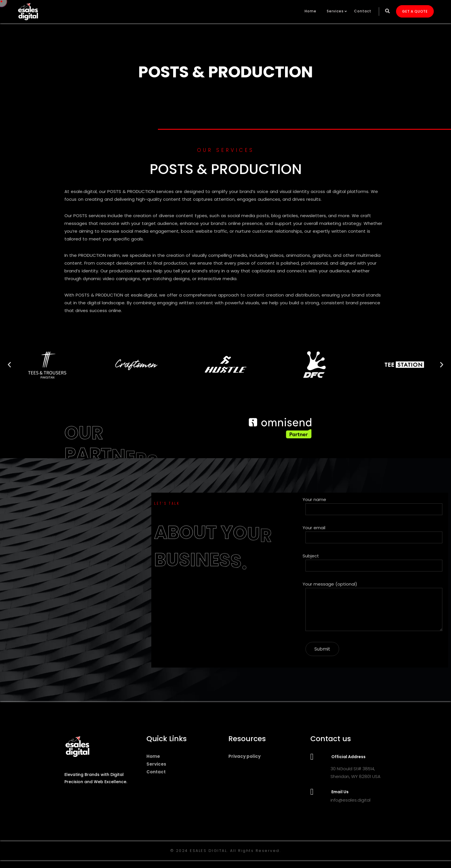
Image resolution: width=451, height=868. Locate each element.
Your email (374, 534)
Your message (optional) (374, 607)
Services (335, 11)
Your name (374, 506)
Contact (363, 11)
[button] (9, 365)
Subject (374, 562)
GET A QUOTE (415, 11)
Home (310, 11)
